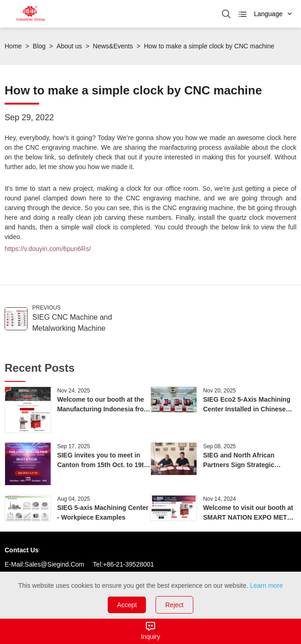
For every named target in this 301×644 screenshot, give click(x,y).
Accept (127, 605)
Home (13, 46)
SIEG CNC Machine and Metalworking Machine (72, 323)
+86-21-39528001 (129, 564)
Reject (174, 605)
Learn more (266, 585)
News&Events (113, 46)
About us (69, 46)
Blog (39, 46)
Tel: (98, 564)
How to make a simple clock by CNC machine (209, 46)
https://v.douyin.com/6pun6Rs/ (48, 249)
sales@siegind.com (55, 564)
